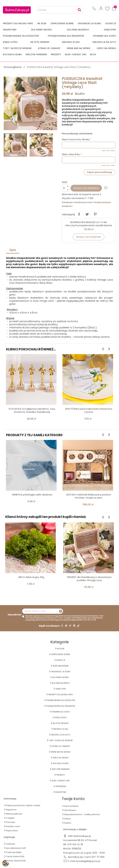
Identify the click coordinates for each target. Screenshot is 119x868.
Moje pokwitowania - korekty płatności (82, 814)
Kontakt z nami (13, 826)
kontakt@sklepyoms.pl (88, 861)
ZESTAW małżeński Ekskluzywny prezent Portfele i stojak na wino (89, 496)
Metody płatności (14, 814)
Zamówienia (70, 810)
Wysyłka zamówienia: (73, 198)
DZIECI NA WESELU (106, 48)
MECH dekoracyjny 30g (31, 577)
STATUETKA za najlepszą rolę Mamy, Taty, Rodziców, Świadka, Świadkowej (32, 410)
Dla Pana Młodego (78, 30)
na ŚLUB (42, 23)
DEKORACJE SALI (71, 42)
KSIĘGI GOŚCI (10, 42)
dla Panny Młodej (42, 30)
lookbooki (11, 844)
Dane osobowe (71, 806)
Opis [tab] (13, 250)
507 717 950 (98, 857)
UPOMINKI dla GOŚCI (104, 36)
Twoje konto (73, 799)
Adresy (67, 819)
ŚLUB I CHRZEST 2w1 (76, 54)
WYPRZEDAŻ (61, 786)
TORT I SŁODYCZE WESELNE (17, 48)
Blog (93, 54)
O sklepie (10, 818)
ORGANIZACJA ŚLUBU (89, 23)
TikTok (78, 626)
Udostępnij (79, 214)
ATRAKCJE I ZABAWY (49, 48)
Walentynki (10, 30)
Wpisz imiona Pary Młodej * (76, 139)
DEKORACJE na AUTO (104, 42)
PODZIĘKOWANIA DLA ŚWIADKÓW (66, 36)
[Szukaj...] (60, 10)
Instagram (74, 626)
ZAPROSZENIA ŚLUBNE (62, 23)
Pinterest (95, 214)
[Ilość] (66, 188)
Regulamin (11, 810)
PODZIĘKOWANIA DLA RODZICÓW (21, 36)
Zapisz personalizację (99, 172)
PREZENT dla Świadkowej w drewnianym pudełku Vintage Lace (89, 579)
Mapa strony (12, 831)
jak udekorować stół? (16, 848)
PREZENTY (56, 54)
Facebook (62, 626)
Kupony (68, 823)
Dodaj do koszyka (86, 188)
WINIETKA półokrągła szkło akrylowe (32, 495)
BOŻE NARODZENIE (61, 666)
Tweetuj (87, 214)
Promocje (10, 822)
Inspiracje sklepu (14, 852)
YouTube (66, 626)
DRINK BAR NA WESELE (79, 48)
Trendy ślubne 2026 (15, 856)
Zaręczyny (110, 30)
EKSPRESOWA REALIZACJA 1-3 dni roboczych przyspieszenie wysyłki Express (89, 224)
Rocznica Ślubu (12, 54)
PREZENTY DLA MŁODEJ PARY (18, 23)
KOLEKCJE (111, 23)
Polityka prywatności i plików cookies (23, 805)
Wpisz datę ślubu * (72, 154)
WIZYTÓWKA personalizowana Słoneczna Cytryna (89, 410)
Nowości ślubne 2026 (16, 861)
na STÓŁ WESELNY (40, 42)
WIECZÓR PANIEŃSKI (36, 54)
